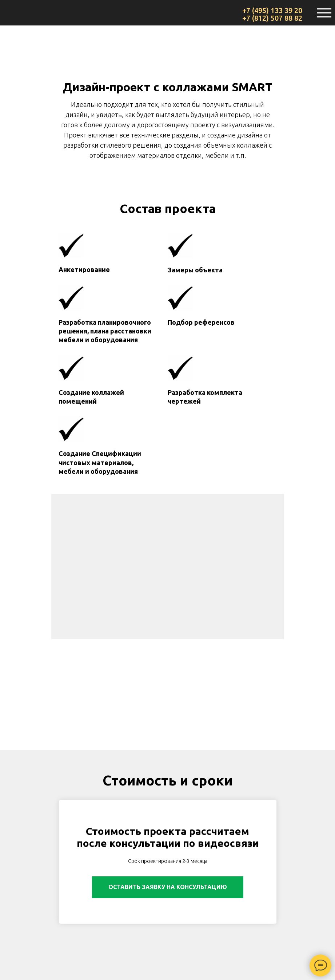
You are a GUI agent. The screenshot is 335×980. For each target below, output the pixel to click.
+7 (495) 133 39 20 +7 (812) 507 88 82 (272, 14)
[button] (168, 887)
